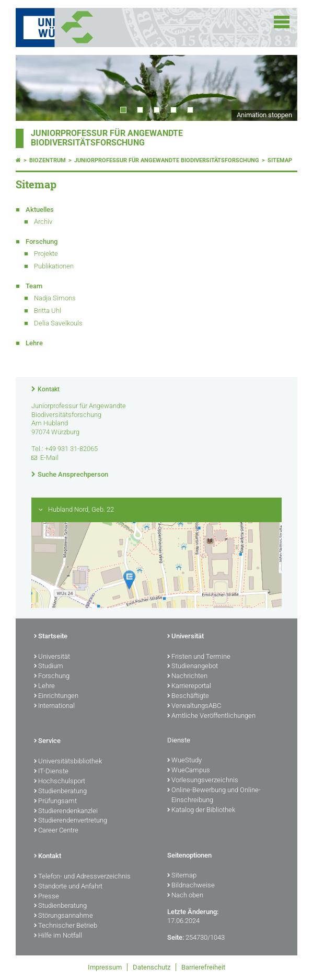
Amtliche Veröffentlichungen (211, 716)
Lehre (44, 686)
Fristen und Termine (199, 657)
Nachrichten (187, 677)
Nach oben (185, 896)
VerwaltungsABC (194, 706)
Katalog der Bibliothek (201, 810)
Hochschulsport (60, 782)
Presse (47, 897)
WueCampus (189, 771)
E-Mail (49, 458)
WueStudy (184, 761)
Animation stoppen (264, 115)
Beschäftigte (188, 696)
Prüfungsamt (55, 802)
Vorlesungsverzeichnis (203, 781)
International (54, 706)
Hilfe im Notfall (58, 936)
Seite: (176, 937)
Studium (49, 667)
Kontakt (49, 389)
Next (279, 88)
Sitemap (280, 160)
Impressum (105, 967)
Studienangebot (193, 667)
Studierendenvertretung (71, 821)
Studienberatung (60, 792)
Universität (52, 657)
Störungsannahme (63, 916)
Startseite (51, 637)
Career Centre (56, 831)
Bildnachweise (191, 886)
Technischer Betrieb (66, 926)
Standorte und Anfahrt (68, 887)
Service (47, 741)
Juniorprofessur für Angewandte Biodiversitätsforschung (107, 138)
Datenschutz (152, 967)
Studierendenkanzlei (66, 812)
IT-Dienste (51, 772)
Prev (34, 88)
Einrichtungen (56, 696)
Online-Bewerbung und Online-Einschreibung (214, 796)
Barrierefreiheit (203, 967)
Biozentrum (48, 160)
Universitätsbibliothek (68, 762)
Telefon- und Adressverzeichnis (82, 877)
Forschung (52, 677)
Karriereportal (189, 686)
